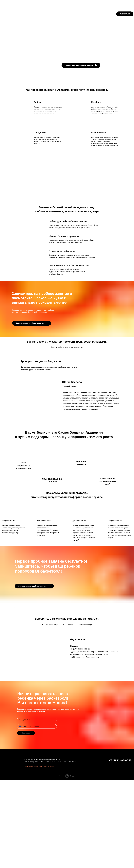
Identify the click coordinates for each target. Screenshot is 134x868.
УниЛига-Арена (51, 4)
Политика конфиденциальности (36, 855)
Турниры (38, 4)
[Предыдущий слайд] (14, 374)
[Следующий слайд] (120, 374)
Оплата (88, 4)
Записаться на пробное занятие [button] (79, 65)
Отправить (26, 821)
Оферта (51, 855)
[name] (37, 808)
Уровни (42, 14)
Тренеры (31, 14)
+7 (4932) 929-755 (125, 4)
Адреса (51, 14)
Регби (29, 4)
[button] (96, 65)
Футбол (20, 4)
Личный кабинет (104, 4)
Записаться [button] (125, 14)
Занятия (20, 14)
